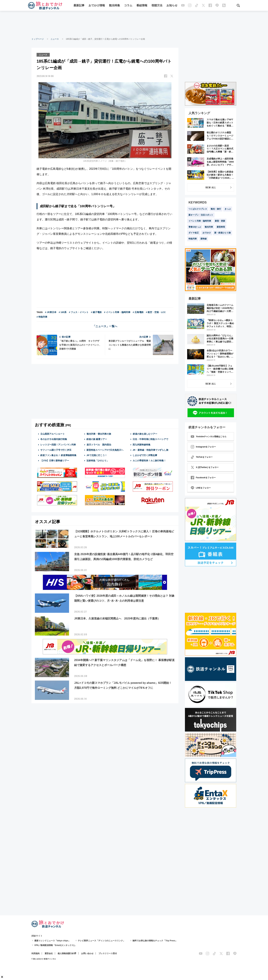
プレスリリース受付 (108, 953)
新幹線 (204, 239)
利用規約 (36, 953)
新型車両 (221, 227)
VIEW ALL (211, 187)
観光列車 (209, 227)
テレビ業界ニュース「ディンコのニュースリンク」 (101, 941)
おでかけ (207, 233)
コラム (128, 6)
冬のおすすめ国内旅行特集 (54, 439)
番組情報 (142, 6)
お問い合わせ (87, 953)
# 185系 (63, 312)
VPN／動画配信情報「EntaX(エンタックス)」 (55, 945)
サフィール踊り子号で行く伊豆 (56, 450)
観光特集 (115, 6)
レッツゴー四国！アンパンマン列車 (58, 444)
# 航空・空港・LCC (156, 312)
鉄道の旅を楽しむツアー (145, 434)
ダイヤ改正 (194, 233)
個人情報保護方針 (66, 953)
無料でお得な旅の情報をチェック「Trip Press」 (155, 941)
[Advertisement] (134, 24)
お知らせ (172, 6)
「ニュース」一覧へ (105, 326)
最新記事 (79, 6)
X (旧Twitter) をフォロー (205, 467)
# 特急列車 (42, 317)
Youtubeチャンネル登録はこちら (209, 437)
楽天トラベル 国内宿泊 (99, 444)
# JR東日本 (51, 312)
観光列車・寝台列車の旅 (99, 434)
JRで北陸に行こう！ (97, 455)
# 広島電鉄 (138, 312)
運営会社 (49, 953)
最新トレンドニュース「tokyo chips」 (52, 941)
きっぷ (228, 209)
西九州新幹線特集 (142, 444)
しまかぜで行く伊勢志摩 (145, 455)
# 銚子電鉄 (96, 312)
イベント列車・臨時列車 (200, 221)
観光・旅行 (216, 209)
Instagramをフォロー (203, 447)
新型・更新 (220, 221)
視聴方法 (157, 6)
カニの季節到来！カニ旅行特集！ (149, 460)
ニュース (55, 39)
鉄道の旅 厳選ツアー (97, 439)
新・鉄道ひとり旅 (223, 233)
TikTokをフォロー (202, 457)
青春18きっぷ (195, 227)
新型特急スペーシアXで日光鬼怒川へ (105, 450)
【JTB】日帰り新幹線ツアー (55, 460)
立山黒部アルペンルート (53, 434)
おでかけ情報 (97, 6)
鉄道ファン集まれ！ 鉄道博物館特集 (58, 455)
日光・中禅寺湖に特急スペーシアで (150, 439)
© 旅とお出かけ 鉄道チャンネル (44, 959)
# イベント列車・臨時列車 (117, 312)
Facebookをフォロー (203, 478)
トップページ (38, 39)
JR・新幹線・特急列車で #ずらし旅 (150, 450)
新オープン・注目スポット (201, 215)
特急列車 (193, 239)
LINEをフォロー (201, 488)
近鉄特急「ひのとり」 (98, 460)
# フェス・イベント (79, 312)
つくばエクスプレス (198, 209)
